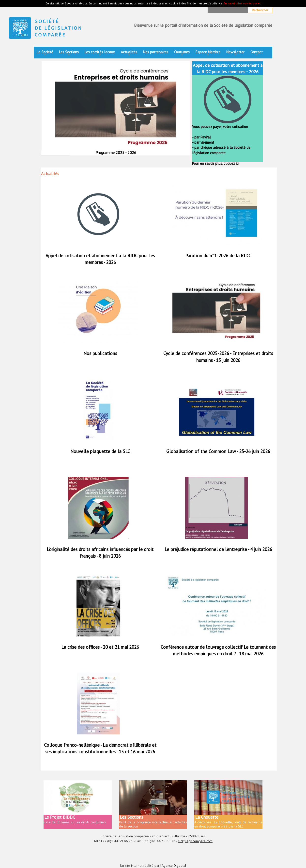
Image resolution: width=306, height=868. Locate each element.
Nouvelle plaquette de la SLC (100, 451)
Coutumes (182, 53)
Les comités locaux (100, 53)
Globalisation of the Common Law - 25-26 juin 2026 (218, 451)
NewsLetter (235, 53)
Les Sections (69, 53)
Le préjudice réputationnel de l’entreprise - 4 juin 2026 (218, 549)
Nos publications (100, 353)
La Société (45, 53)
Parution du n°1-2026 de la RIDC (218, 256)
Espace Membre (208, 53)
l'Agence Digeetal (173, 866)
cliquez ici (231, 163)
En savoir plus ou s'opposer (242, 3)
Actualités (129, 53)
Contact (257, 53)
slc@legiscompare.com (195, 841)
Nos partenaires (156, 52)
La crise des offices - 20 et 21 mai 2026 (100, 647)
